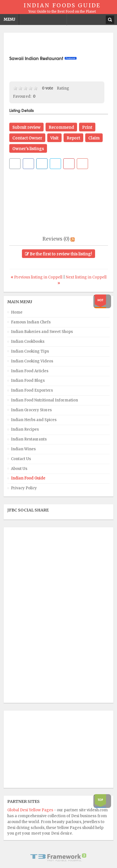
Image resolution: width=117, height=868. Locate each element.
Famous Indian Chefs (31, 322)
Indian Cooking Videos (32, 361)
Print (87, 127)
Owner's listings (28, 149)
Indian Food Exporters (32, 390)
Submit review (26, 127)
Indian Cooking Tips (30, 351)
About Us (19, 469)
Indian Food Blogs (28, 381)
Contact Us (21, 459)
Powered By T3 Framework (58, 857)
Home (17, 312)
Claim (94, 138)
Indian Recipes (25, 429)
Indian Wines (23, 449)
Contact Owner (27, 138)
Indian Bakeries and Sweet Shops (42, 332)
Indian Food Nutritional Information (44, 400)
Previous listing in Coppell (37, 277)
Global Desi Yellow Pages (31, 810)
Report (73, 138)
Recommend (61, 127)
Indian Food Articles (30, 371)
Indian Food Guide (28, 478)
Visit (54, 138)
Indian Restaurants (29, 439)
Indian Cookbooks (28, 342)
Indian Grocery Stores (31, 410)
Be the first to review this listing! (58, 254)
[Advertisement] (63, 45)
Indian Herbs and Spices (34, 420)
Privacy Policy (24, 488)
